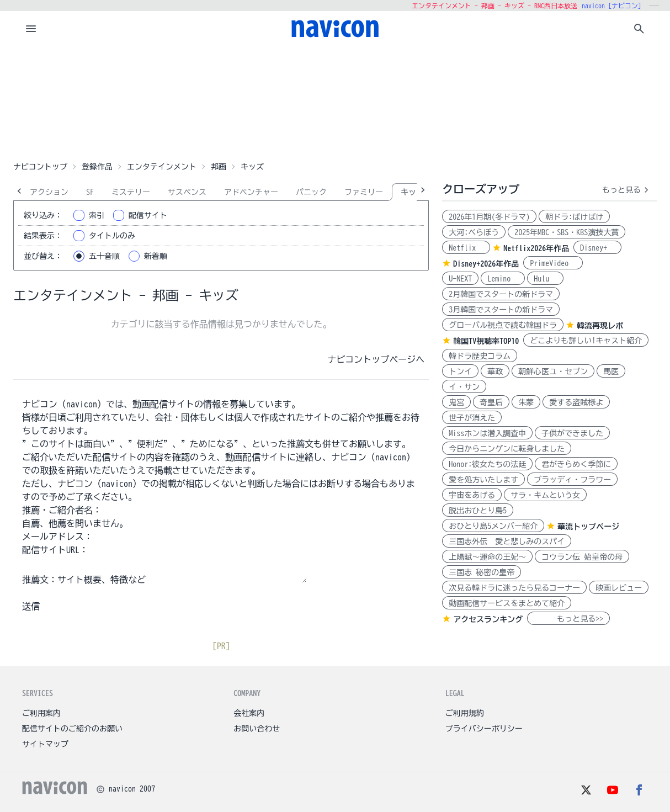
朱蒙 (526, 402)
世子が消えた (472, 418)
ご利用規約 (465, 713)
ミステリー (131, 192)
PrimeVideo (553, 263)
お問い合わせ (257, 729)
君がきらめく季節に (576, 464)
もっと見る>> (568, 619)
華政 (495, 371)
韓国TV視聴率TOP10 (486, 341)
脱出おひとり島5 (478, 511)
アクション (49, 192)
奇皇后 (491, 402)
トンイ (460, 371)
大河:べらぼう (474, 232)
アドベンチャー (251, 192)
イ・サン (464, 387)
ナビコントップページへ (376, 359)
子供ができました (572, 433)
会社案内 (249, 713)
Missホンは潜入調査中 (487, 433)
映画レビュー (619, 588)
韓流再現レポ (600, 326)
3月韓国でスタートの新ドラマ (501, 310)
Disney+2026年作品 (486, 264)
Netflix (466, 248)
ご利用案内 (41, 713)
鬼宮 (456, 402)
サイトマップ (45, 744)
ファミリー (364, 192)
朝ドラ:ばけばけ (574, 217)
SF (90, 192)
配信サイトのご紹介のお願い (72, 729)
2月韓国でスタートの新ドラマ (501, 294)
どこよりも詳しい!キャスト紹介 (586, 341)
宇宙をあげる (472, 495)
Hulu (545, 279)
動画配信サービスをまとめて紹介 (507, 603)
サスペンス (187, 192)
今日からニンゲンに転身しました (507, 449)
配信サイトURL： (55, 550)
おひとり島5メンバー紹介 (493, 526)
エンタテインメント (162, 167)
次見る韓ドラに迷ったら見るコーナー (514, 588)
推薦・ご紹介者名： (62, 510)
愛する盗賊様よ (576, 402)
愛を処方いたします (483, 480)
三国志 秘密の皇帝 (482, 572)
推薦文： (40, 580)
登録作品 (97, 167)
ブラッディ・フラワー (572, 480)
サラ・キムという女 (545, 495)
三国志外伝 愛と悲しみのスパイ (507, 542)
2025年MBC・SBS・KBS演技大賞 (567, 232)
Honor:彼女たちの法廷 (487, 464)
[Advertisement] (335, 102)
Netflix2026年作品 (536, 248)
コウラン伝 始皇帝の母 (582, 557)
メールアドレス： (57, 537)
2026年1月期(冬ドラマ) (489, 217)
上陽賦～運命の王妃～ (487, 557)
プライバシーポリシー (484, 729)
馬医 (611, 371)
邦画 (219, 167)
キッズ (412, 192)
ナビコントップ (40, 167)
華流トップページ (588, 527)
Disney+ (597, 248)
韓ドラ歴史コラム (480, 356)
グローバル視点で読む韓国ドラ (503, 325)
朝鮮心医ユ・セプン (553, 371)
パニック (311, 192)
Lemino (503, 279)
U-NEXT (460, 279)
